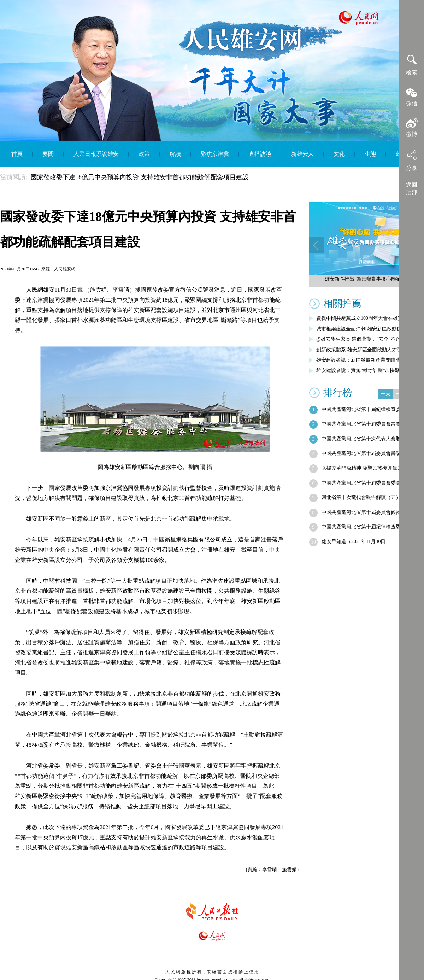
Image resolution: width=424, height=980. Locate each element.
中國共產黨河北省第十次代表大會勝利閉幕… (371, 439)
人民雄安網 (65, 269)
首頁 (17, 154)
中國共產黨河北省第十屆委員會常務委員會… (371, 424)
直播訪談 (260, 154)
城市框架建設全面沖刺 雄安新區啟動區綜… (364, 329)
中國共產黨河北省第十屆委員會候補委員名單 (371, 512)
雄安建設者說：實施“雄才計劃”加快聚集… (363, 371)
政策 (144, 154)
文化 (339, 154)
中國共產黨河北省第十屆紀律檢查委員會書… (371, 409)
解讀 (175, 154)
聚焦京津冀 (215, 154)
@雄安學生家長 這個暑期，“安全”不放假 (361, 339)
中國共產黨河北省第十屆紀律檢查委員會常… (371, 527)
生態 (370, 154)
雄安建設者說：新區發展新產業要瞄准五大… (366, 360)
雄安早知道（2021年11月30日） (356, 542)
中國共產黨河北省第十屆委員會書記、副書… (371, 453)
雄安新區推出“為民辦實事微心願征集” (366, 279)
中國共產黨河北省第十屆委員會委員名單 (366, 483)
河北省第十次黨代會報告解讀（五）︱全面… (371, 497)
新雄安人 (302, 154)
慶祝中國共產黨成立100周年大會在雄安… (362, 318)
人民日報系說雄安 (96, 154)
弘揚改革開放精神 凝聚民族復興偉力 (362, 468)
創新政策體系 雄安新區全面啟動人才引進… (364, 350)
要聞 (48, 154)
